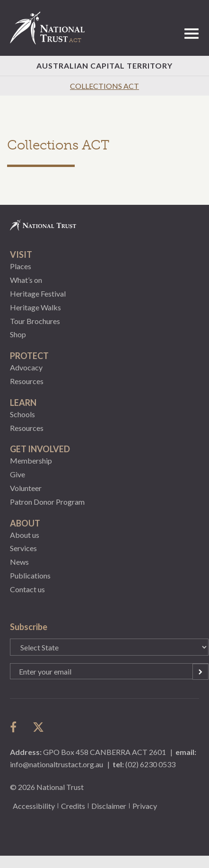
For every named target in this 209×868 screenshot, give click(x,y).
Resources (27, 381)
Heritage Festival (38, 294)
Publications (30, 575)
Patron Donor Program (47, 502)
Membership (31, 460)
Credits (73, 806)
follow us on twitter (38, 727)
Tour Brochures (35, 321)
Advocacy (26, 367)
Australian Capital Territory (104, 66)
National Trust (52, 28)
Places (21, 266)
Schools (22, 414)
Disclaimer (109, 806)
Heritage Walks (35, 307)
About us (25, 535)
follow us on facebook (16, 727)
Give (17, 474)
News (19, 562)
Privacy (145, 806)
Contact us (27, 589)
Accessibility (34, 806)
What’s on (26, 280)
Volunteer (26, 488)
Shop (18, 334)
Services (23, 548)
